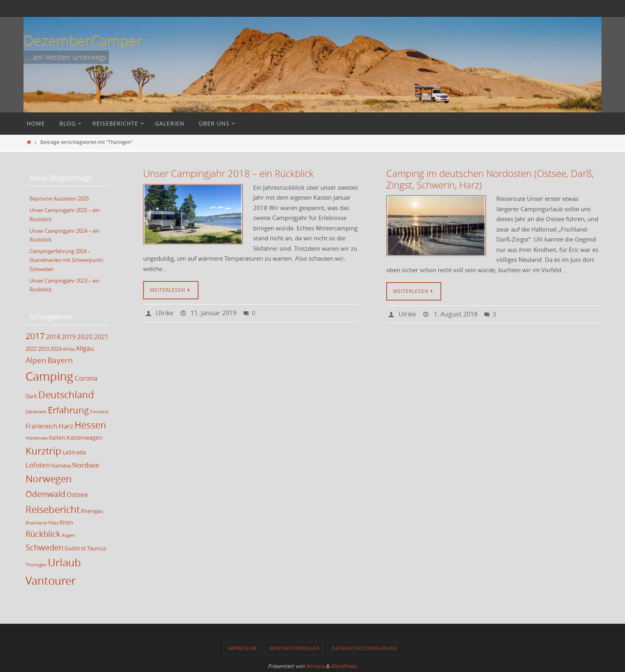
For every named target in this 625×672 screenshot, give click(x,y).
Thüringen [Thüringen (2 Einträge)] (36, 564)
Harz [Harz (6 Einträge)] (66, 425)
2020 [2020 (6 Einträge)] (85, 335)
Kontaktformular (295, 647)
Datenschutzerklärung (365, 647)
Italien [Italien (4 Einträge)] (57, 436)
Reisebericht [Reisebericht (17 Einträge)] (53, 508)
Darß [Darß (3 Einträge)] (31, 395)
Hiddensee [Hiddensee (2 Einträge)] (36, 437)
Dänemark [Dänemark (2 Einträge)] (36, 411)
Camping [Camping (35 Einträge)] (49, 375)
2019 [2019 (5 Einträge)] (69, 335)
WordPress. (344, 665)
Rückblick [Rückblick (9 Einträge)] (43, 533)
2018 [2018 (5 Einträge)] (53, 335)
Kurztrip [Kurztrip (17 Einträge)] (43, 450)
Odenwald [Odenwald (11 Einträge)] (45, 493)
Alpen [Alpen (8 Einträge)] (36, 359)
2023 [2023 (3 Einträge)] (43, 348)
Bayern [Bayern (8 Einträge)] (60, 359)
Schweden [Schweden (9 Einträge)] (44, 546)
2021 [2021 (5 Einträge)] (101, 335)
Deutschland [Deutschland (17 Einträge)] (66, 393)
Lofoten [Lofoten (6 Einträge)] (38, 464)
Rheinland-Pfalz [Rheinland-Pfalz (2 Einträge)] (42, 522)
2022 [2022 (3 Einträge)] (31, 348)
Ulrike (165, 313)
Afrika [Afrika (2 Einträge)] (69, 348)
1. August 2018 (456, 314)
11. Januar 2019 (213, 313)
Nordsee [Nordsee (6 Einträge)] (86, 464)
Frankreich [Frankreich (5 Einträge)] (41, 425)
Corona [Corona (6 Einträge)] (86, 377)
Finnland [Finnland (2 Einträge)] (99, 411)
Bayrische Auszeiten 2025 (59, 198)
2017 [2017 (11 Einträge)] (35, 334)
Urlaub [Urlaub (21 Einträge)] (64, 561)
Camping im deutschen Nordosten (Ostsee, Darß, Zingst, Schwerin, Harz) (490, 179)
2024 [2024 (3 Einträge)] (56, 348)
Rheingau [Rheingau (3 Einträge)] (92, 510)
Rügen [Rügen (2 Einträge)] (68, 534)
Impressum (242, 647)
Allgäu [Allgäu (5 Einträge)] (85, 347)
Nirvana (315, 665)
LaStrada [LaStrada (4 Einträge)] (74, 451)
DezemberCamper (83, 40)
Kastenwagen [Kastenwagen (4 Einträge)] (85, 436)
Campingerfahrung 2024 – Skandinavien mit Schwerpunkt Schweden (66, 259)
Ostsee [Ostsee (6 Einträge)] (78, 493)
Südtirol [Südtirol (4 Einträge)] (75, 547)
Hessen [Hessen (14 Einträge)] (90, 424)
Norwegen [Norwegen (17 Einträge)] (49, 477)
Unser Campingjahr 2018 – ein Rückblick (228, 173)
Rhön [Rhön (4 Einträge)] (66, 521)
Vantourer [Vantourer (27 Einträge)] (51, 579)
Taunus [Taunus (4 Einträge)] (97, 547)
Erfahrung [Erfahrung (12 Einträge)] (68, 409)
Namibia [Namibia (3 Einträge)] (61, 465)
